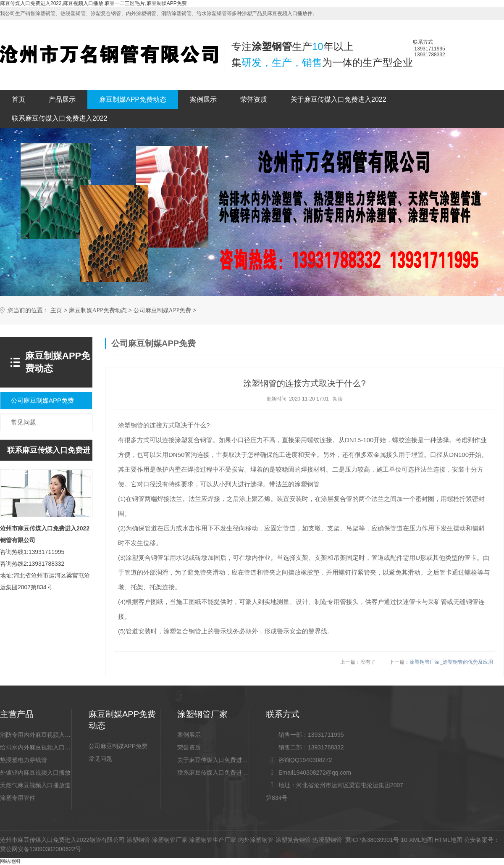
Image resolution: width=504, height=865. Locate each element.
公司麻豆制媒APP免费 (163, 310)
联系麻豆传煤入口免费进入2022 (60, 118)
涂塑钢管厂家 (170, 840)
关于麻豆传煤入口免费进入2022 (339, 99)
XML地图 (421, 840)
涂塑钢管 (138, 840)
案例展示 (203, 99)
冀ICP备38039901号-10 (376, 840)
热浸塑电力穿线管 (24, 760)
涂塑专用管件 (18, 798)
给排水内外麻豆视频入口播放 (36, 747)
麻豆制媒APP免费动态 (133, 99)
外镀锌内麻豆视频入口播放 (35, 773)
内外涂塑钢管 (256, 840)
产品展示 (62, 99)
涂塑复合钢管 (293, 840)
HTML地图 (449, 840)
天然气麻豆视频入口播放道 (35, 785)
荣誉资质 (254, 99)
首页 (18, 99)
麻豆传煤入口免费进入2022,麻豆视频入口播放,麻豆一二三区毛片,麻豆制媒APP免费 (93, 3)
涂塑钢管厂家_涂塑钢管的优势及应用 (451, 662)
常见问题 (100, 759)
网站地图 (10, 861)
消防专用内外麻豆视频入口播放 (36, 735)
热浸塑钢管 (327, 840)
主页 (56, 310)
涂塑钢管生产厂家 (213, 840)
